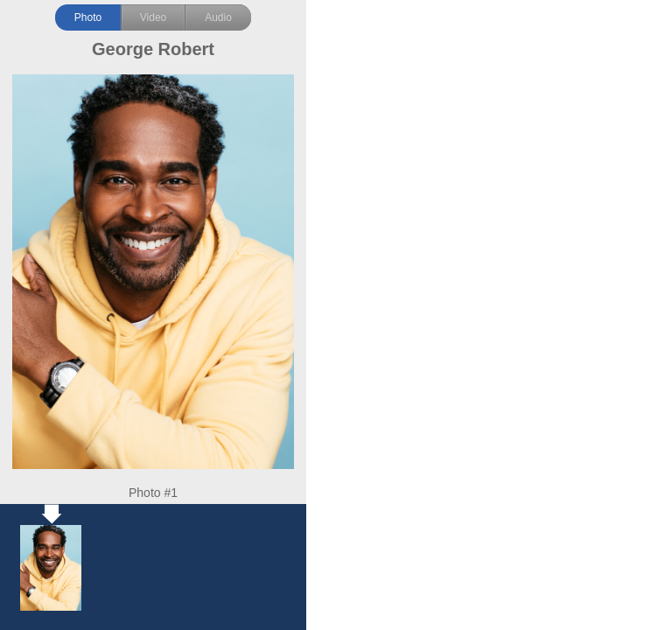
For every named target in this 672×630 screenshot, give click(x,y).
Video (153, 17)
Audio (218, 17)
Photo (88, 17)
